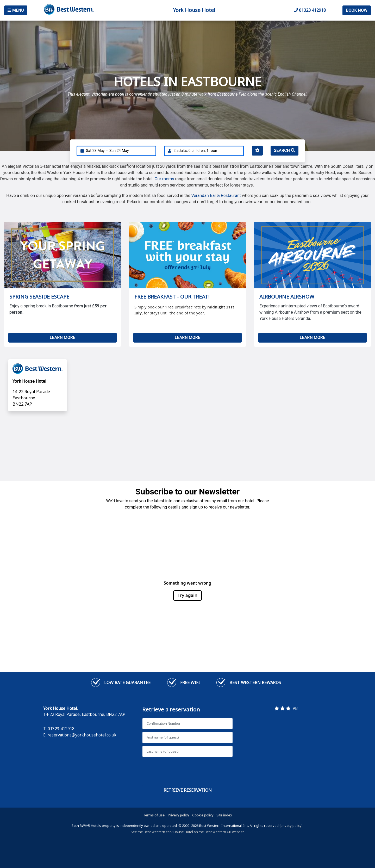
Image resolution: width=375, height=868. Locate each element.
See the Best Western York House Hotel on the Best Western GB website (188, 832)
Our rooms (164, 179)
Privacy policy (178, 815)
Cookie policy (203, 815)
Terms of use (154, 815)
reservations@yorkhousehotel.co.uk (82, 735)
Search (285, 150)
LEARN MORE (63, 337)
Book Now (357, 10)
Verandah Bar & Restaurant (216, 196)
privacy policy (291, 826)
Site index (224, 815)
